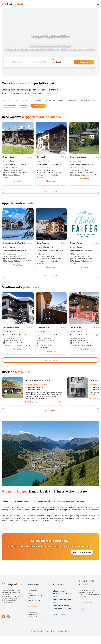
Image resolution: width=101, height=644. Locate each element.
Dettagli (60, 402)
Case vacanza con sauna (62, 608)
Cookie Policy (32, 615)
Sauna (61, 100)
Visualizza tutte (50, 191)
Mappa (30, 593)
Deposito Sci (50, 100)
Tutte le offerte (51, 411)
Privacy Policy (33, 612)
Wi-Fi (18, 100)
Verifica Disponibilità (35, 600)
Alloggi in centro (59, 591)
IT (82, 609)
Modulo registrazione (82, 552)
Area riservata (32, 606)
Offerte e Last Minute (35, 596)
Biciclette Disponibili (88, 100)
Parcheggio (7, 100)
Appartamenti (32, 591)
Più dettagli (18, 181)
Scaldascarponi (9, 106)
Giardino (28, 100)
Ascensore (23, 106)
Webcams (31, 598)
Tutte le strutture (38, 106)
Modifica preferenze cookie (37, 617)
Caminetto (72, 100)
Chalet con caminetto (61, 605)
